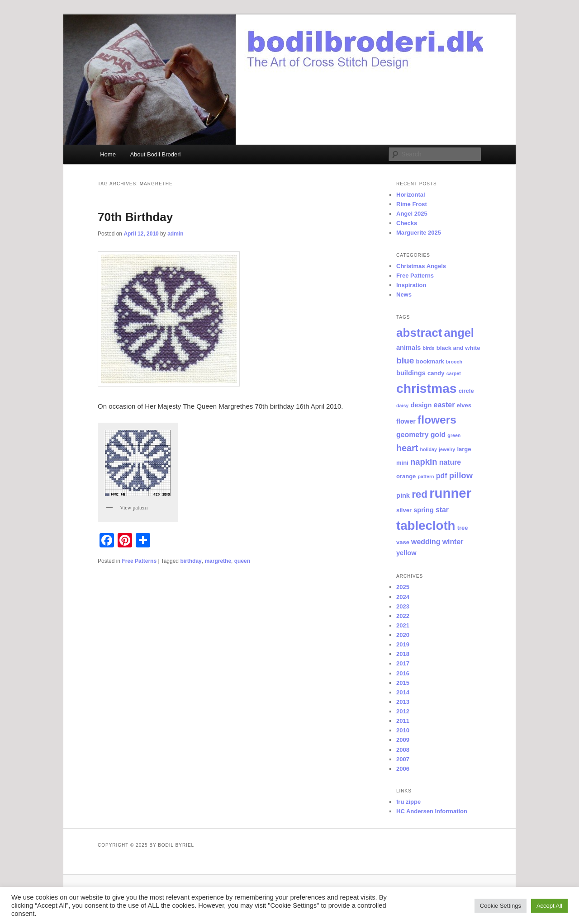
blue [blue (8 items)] (405, 361)
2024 (403, 597)
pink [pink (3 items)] (403, 495)
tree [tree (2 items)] (463, 528)
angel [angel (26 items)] (459, 333)
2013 (403, 702)
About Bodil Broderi (155, 154)
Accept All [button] (549, 906)
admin (175, 234)
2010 (403, 730)
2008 (403, 750)
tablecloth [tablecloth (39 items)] (426, 526)
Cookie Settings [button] (501, 906)
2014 (403, 692)
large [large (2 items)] (464, 449)
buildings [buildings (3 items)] (411, 373)
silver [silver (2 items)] (404, 510)
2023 (403, 606)
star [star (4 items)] (442, 510)
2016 (403, 673)
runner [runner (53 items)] (450, 493)
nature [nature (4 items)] (450, 462)
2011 (403, 721)
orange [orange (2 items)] (406, 476)
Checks (407, 223)
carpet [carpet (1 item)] (454, 373)
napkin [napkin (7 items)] (424, 462)
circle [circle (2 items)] (466, 391)
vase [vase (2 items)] (403, 542)
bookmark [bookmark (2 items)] (430, 361)
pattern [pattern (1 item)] (426, 476)
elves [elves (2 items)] (464, 405)
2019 (403, 644)
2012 (403, 711)
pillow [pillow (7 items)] (461, 475)
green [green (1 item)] (454, 435)
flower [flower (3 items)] (406, 421)
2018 (403, 654)
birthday (191, 561)
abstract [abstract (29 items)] (419, 333)
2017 (403, 663)
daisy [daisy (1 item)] (402, 405)
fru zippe (408, 802)
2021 (403, 625)
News (404, 295)
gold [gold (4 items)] (438, 435)
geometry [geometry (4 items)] (412, 435)
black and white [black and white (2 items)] (458, 348)
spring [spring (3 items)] (424, 510)
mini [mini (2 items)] (402, 463)
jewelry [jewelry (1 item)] (447, 449)
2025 (403, 587)
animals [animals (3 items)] (408, 348)
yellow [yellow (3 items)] (406, 553)
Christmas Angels (421, 266)
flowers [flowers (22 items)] (437, 420)
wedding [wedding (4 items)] (426, 542)
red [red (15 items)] (420, 494)
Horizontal (411, 195)
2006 (403, 769)
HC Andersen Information (432, 811)
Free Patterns (139, 561)
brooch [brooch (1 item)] (454, 362)
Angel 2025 (412, 214)
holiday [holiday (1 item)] (429, 449)
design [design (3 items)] (421, 405)
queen (242, 561)
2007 (403, 759)
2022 (403, 616)
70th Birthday (135, 217)
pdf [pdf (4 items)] (442, 476)
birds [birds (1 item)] (428, 348)
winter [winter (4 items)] (453, 542)
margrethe (218, 561)
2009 (403, 740)
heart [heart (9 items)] (407, 448)
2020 (403, 635)
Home (108, 154)
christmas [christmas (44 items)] (427, 388)
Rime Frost (412, 204)
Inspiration (411, 285)
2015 (403, 683)
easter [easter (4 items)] (444, 405)
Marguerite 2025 (419, 233)
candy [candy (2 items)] (436, 373)
